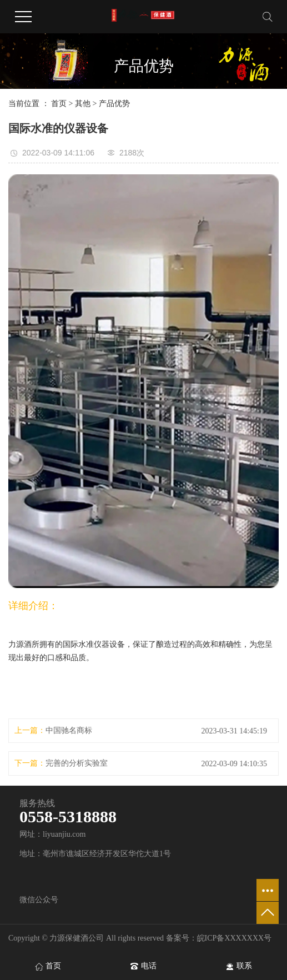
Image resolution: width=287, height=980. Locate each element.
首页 (59, 104)
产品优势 (114, 104)
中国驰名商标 (69, 730)
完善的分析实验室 (77, 763)
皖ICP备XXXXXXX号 (235, 938)
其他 (83, 104)
